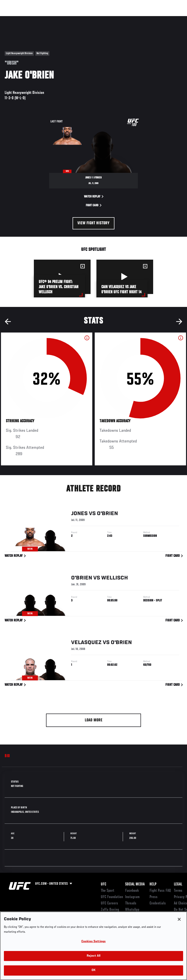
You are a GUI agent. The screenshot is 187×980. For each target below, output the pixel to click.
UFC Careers (109, 903)
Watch (115, 19)
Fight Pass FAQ (160, 891)
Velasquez (86, 643)
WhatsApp (132, 910)
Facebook (132, 891)
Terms (178, 891)
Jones (79, 514)
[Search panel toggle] (171, 19)
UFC (103, 884)
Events (13, 19)
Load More (94, 720)
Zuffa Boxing (135, 21)
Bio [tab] (7, 756)
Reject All (93, 956)
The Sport (108, 891)
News (75, 19)
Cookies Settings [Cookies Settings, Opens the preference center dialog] (93, 942)
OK (93, 970)
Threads (131, 903)
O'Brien (107, 514)
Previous (8, 322)
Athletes (56, 19)
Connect (96, 19)
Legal (178, 884)
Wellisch (115, 579)
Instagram (132, 897)
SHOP (158, 19)
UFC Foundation (112, 897)
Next (179, 322)
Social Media (135, 884)
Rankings (34, 19)
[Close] (179, 919)
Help (153, 884)
